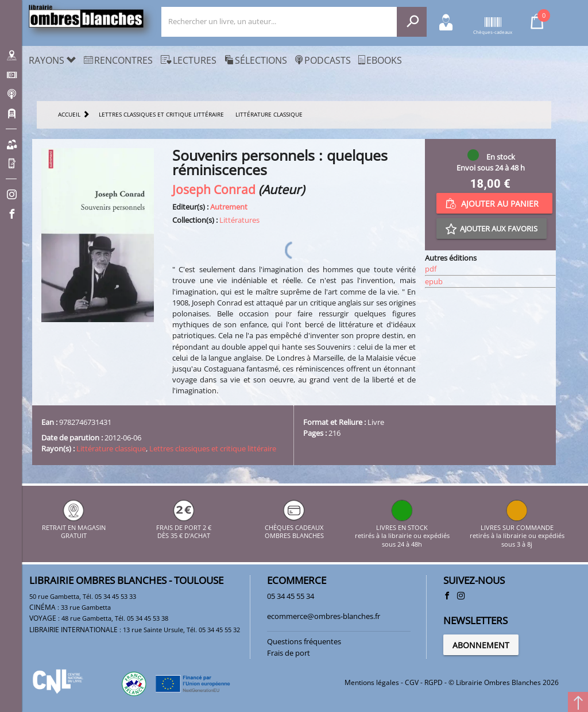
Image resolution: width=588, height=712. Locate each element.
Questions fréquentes (304, 641)
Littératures (239, 220)
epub (434, 281)
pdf (431, 269)
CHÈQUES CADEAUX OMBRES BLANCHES (294, 527)
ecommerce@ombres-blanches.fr (324, 616)
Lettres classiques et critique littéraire (213, 448)
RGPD (434, 682)
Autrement (229, 207)
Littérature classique (111, 448)
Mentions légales (372, 682)
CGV (412, 682)
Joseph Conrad (214, 189)
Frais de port (289, 653)
